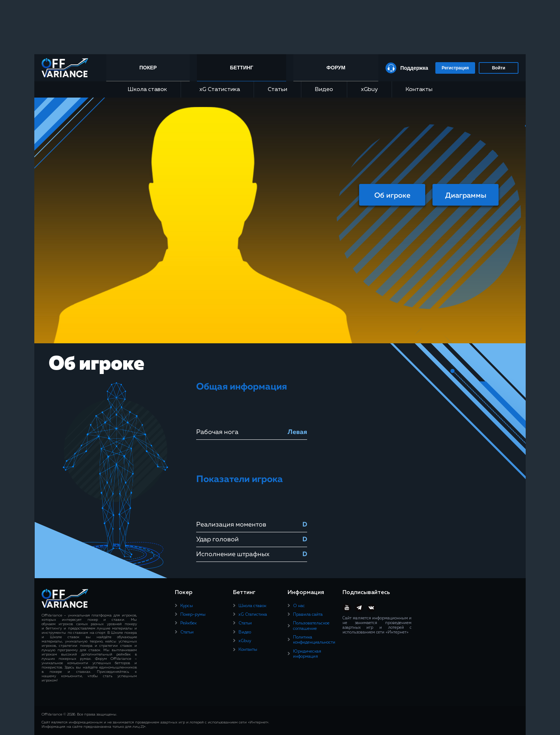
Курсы (187, 606)
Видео (324, 90)
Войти (499, 68)
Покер (150, 68)
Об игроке (392, 195)
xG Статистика (217, 89)
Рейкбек (188, 623)
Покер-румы (193, 615)
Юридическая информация (307, 654)
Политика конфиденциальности (314, 640)
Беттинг (243, 68)
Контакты (419, 90)
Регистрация (455, 68)
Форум (336, 68)
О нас (299, 606)
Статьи (277, 90)
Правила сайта (308, 615)
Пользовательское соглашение (311, 626)
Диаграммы (466, 195)
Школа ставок (147, 90)
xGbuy (369, 90)
